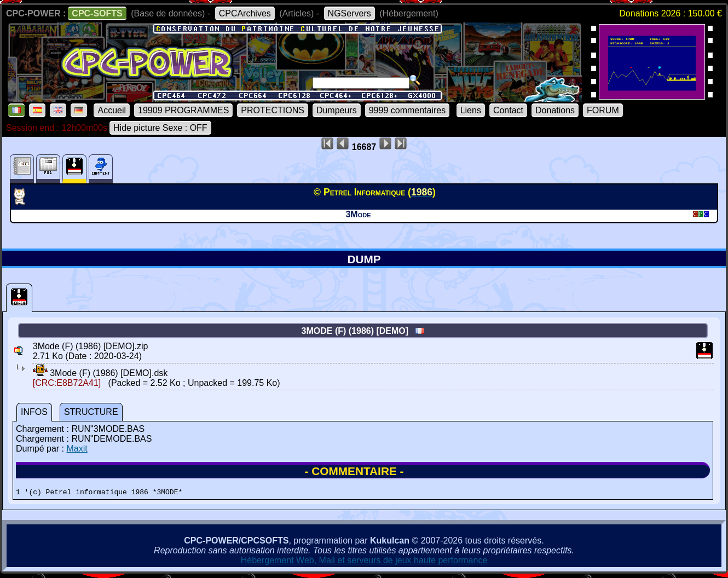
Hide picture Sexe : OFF (160, 128)
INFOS (34, 412)
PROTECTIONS (273, 110)
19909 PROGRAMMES (183, 110)
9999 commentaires (408, 110)
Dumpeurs (337, 110)
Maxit (77, 449)
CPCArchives (245, 13)
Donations (555, 110)
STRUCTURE (91, 412)
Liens (471, 110)
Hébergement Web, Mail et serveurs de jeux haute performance (364, 562)
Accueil (112, 110)
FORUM (603, 110)
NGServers (349, 13)
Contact (508, 110)
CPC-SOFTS (97, 13)
